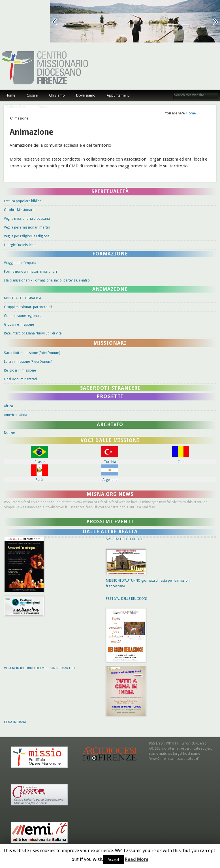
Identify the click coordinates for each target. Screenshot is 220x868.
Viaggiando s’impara (20, 263)
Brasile (40, 462)
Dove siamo (86, 95)
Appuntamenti (118, 95)
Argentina (110, 480)
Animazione (110, 289)
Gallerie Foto (16, 107)
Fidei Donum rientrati (20, 379)
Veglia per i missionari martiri (27, 227)
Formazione (110, 254)
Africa (8, 406)
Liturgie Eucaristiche (20, 245)
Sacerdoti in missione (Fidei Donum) (32, 353)
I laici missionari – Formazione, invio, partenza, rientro (47, 280)
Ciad (181, 462)
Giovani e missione (19, 325)
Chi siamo (57, 95)
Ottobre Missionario (20, 210)
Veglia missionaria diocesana (27, 219)
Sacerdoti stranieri (110, 388)
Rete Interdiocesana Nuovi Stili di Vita (33, 333)
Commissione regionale (23, 316)
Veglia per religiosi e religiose (27, 236)
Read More (137, 860)
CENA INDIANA (15, 722)
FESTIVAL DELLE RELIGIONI (127, 599)
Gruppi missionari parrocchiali (28, 307)
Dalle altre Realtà (110, 532)
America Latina (16, 415)
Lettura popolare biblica (23, 201)
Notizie (9, 433)
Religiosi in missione (20, 370)
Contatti (44, 107)
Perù (39, 480)
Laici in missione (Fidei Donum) (28, 362)
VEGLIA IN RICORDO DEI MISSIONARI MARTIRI (39, 668)
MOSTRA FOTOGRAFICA (23, 298)
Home (10, 95)
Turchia (110, 462)
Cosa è (32, 95)
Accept (113, 860)
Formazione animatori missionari (30, 272)
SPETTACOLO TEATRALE (124, 539)
